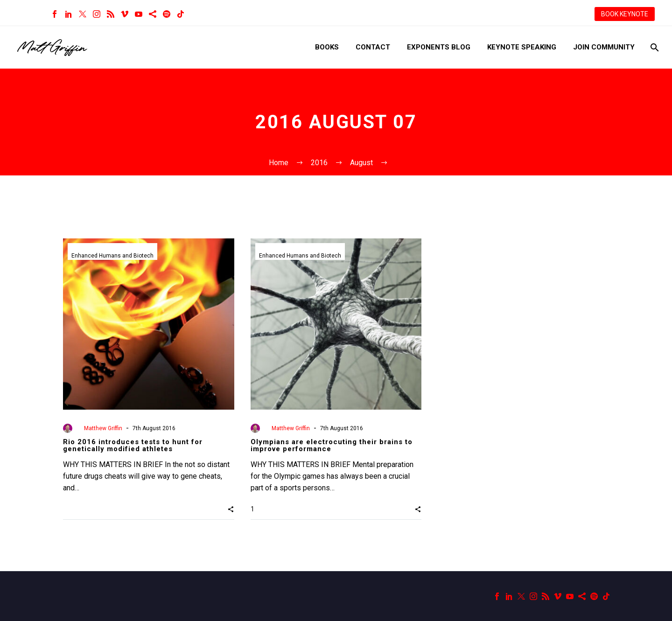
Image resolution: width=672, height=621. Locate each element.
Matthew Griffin (103, 428)
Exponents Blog (439, 47)
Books (327, 47)
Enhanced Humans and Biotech (112, 256)
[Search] (654, 47)
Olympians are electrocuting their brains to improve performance (332, 445)
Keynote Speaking (522, 47)
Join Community (604, 47)
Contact (373, 47)
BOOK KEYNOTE (625, 14)
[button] (231, 509)
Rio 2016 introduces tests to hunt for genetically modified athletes (133, 445)
